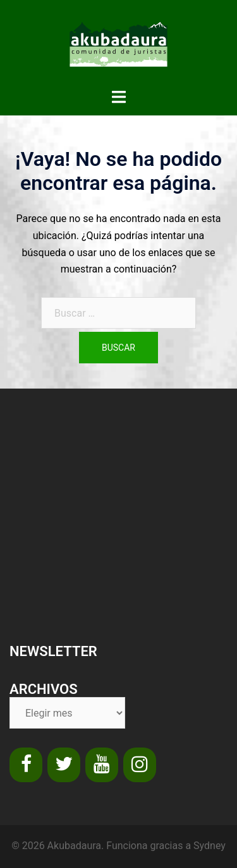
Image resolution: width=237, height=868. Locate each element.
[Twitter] (64, 765)
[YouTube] (102, 765)
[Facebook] (26, 765)
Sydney (210, 846)
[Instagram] (140, 765)
